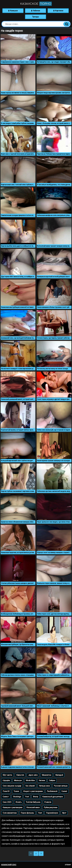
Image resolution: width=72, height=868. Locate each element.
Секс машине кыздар (12, 786)
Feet (40, 813)
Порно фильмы (27, 813)
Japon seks (33, 775)
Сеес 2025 (7, 802)
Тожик (16, 791)
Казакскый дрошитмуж (53, 797)
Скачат (64, 791)
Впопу (36, 797)
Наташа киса (44, 786)
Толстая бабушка (33, 802)
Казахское (36, 4)
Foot (27, 797)
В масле (48, 802)
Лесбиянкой (52, 791)
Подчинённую (52, 813)
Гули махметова (10, 813)
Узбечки (35, 11)
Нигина (42, 780)
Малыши (18, 780)
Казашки (13, 11)
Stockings (17, 797)
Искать (19, 802)
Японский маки (33, 807)
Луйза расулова (50, 807)
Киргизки (58, 11)
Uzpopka (6, 780)
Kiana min (20, 775)
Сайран (52, 780)
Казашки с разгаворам (12, 807)
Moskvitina (30, 780)
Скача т (6, 797)
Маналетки (46, 775)
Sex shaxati (30, 786)
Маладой (59, 775)
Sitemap (68, 865)
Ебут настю (7, 775)
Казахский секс (9, 865)
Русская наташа (61, 786)
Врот (64, 813)
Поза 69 (6, 791)
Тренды (36, 17)
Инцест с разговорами (33, 791)
